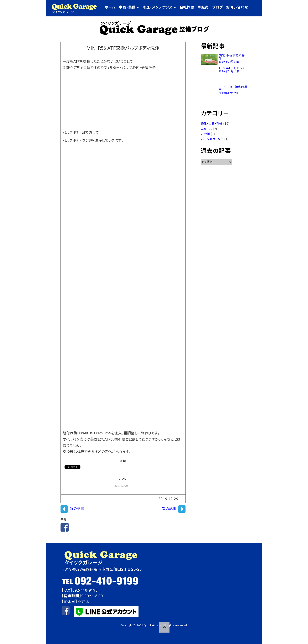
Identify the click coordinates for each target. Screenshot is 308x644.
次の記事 (169, 509)
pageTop (164, 627)
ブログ (218, 7)
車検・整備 (129, 7)
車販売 (203, 7)
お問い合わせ (237, 7)
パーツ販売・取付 (212, 139)
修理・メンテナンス (159, 7)
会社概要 (187, 7)
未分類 (206, 134)
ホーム (110, 7)
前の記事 (77, 509)
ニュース (207, 129)
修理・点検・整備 (212, 124)
